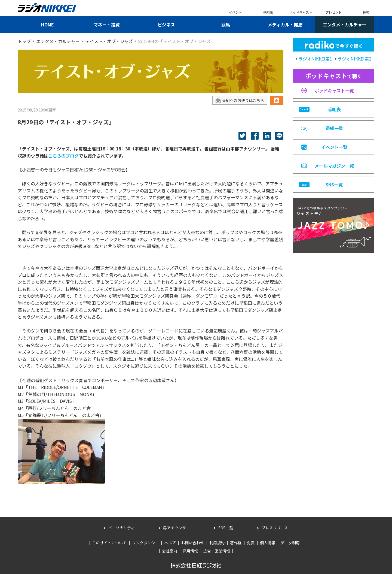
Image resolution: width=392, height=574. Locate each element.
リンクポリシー (145, 543)
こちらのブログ (63, 156)
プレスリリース (275, 528)
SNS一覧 (226, 528)
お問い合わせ (192, 543)
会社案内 (170, 551)
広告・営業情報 (217, 551)
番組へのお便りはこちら (240, 100)
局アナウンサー (176, 528)
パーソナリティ (121, 528)
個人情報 (268, 543)
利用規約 (217, 543)
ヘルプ (170, 543)
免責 (251, 543)
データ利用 (290, 543)
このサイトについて (109, 543)
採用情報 (190, 551)
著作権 (236, 543)
